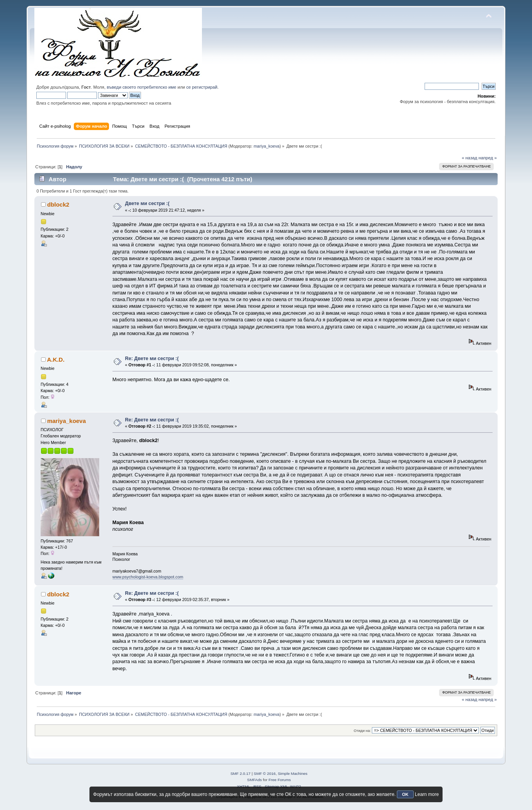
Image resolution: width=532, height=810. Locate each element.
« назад (470, 158)
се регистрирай (202, 87)
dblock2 (58, 204)
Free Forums (279, 780)
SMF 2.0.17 (241, 773)
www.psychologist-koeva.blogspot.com (148, 577)
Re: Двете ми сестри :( (152, 359)
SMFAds (255, 780)
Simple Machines (293, 773)
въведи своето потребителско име (141, 87)
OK (405, 794)
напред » (488, 158)
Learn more (427, 794)
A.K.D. (56, 360)
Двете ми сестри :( (147, 203)
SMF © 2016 (265, 773)
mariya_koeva (266, 146)
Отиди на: (362, 731)
